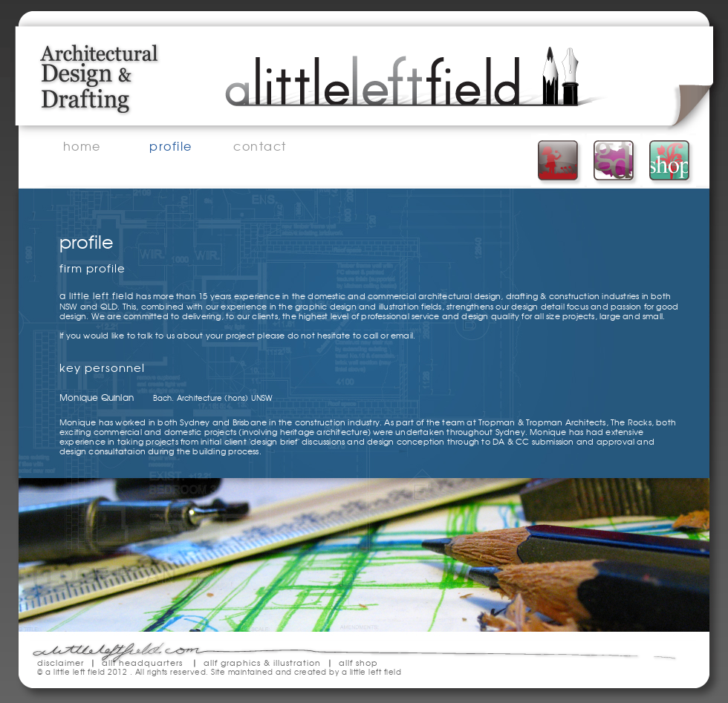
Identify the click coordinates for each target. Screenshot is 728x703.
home (82, 146)
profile (171, 146)
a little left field (372, 671)
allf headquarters (142, 662)
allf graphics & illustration (262, 662)
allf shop (358, 662)
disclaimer (61, 662)
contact (260, 146)
